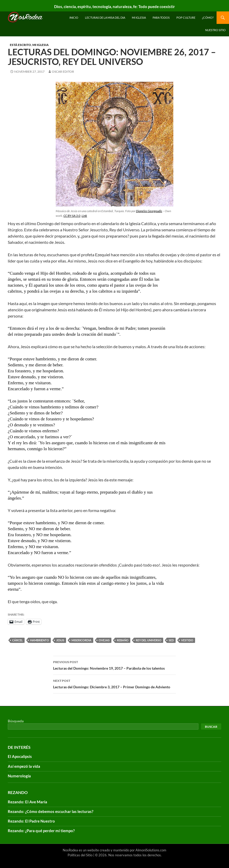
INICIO (74, 18)
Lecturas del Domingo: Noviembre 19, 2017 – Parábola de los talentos (115, 665)
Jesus (60, 640)
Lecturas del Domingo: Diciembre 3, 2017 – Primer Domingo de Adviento (115, 683)
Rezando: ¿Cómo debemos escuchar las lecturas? (51, 811)
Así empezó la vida (24, 766)
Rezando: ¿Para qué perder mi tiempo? (41, 831)
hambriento (40, 640)
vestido (187, 640)
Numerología (19, 776)
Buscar (211, 727)
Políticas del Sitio (80, 855)
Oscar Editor (63, 72)
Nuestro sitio (215, 30)
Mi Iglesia (139, 18)
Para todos (161, 18)
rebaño (123, 640)
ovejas (104, 640)
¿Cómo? (208, 18)
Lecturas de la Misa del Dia (105, 18)
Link (84, 216)
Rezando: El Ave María (27, 802)
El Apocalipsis (20, 756)
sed (171, 640)
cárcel (17, 640)
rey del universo (149, 640)
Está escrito (20, 45)
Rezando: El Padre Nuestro (31, 821)
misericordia (81, 640)
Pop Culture (186, 18)
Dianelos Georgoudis (149, 211)
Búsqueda (16, 721)
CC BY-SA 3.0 (72, 216)
